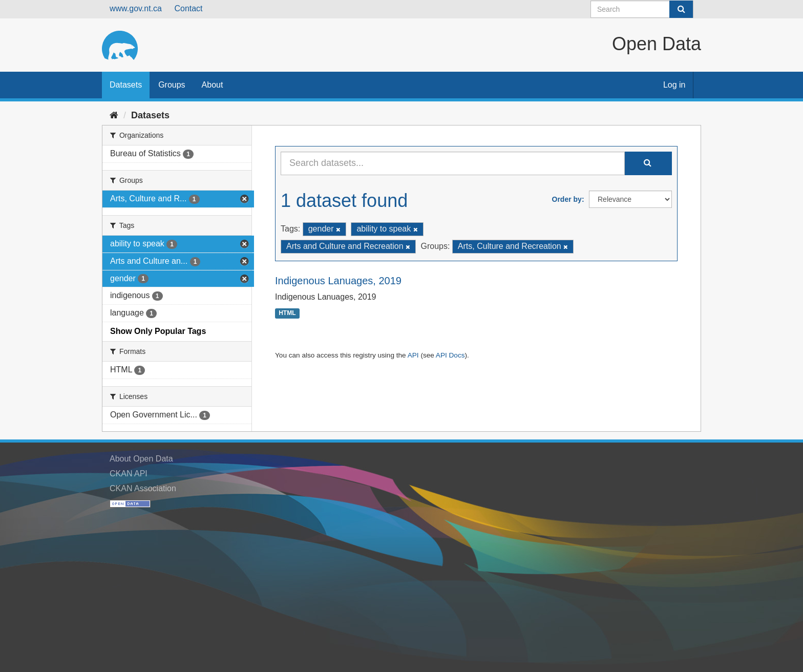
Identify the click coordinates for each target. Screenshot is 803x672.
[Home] (114, 115)
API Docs (450, 355)
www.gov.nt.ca (136, 8)
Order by (567, 199)
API (413, 355)
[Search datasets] (642, 9)
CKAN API (129, 474)
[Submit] (681, 9)
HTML (287, 313)
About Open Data (141, 459)
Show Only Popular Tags (158, 331)
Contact (188, 8)
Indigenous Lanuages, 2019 (338, 281)
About (213, 85)
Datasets (126, 85)
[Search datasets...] (453, 163)
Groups (172, 85)
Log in (674, 85)
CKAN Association (143, 488)
